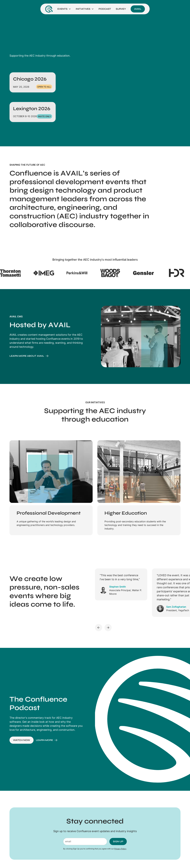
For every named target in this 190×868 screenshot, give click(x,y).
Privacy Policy (120, 849)
